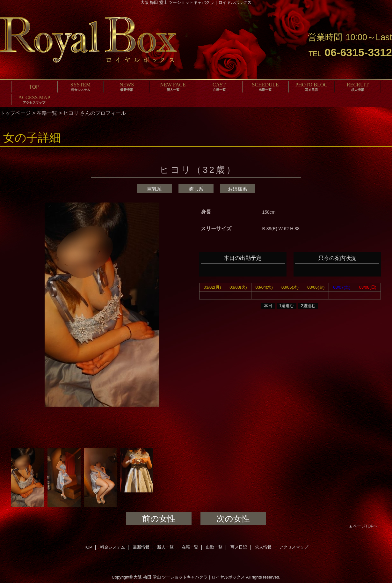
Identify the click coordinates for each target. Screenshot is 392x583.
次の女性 (233, 519)
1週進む (287, 306)
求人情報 (263, 547)
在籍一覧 (47, 113)
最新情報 (141, 547)
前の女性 (159, 519)
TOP (34, 87)
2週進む (308, 306)
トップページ (15, 113)
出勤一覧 (214, 547)
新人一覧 (165, 547)
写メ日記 (239, 547)
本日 (268, 306)
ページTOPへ (365, 526)
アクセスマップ (294, 547)
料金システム (113, 547)
